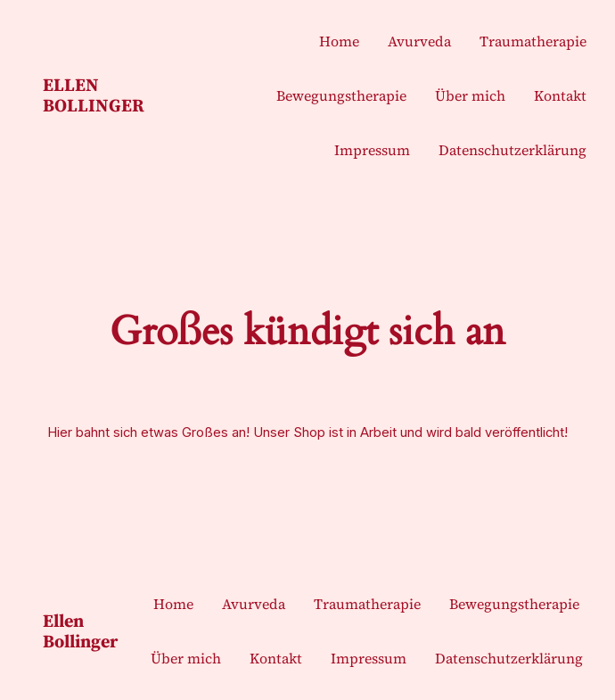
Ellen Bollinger (94, 95)
